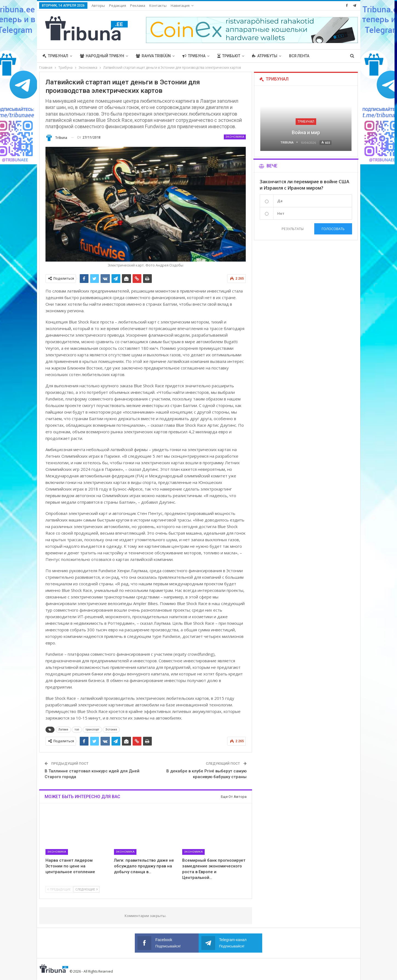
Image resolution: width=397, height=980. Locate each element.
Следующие (86, 889)
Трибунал (55, 56)
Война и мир (306, 132)
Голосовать (333, 229)
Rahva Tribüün (153, 56)
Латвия (63, 730)
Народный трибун (102, 56)
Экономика (235, 137)
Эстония (111, 730)
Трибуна (194, 56)
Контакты (158, 5)
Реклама (138, 5)
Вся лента (299, 56)
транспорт (92, 730)
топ (77, 730)
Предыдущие (59, 889)
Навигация (180, 5)
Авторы (98, 5)
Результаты (293, 229)
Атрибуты (265, 56)
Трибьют (229, 56)
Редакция (118, 5)
